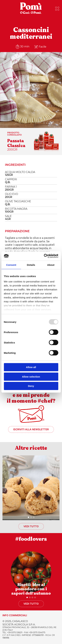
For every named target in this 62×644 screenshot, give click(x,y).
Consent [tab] (11, 265)
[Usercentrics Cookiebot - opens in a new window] (44, 256)
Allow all (31, 367)
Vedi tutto (31, 526)
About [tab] (51, 265)
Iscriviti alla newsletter (31, 429)
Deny (31, 386)
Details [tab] (31, 265)
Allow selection (31, 377)
